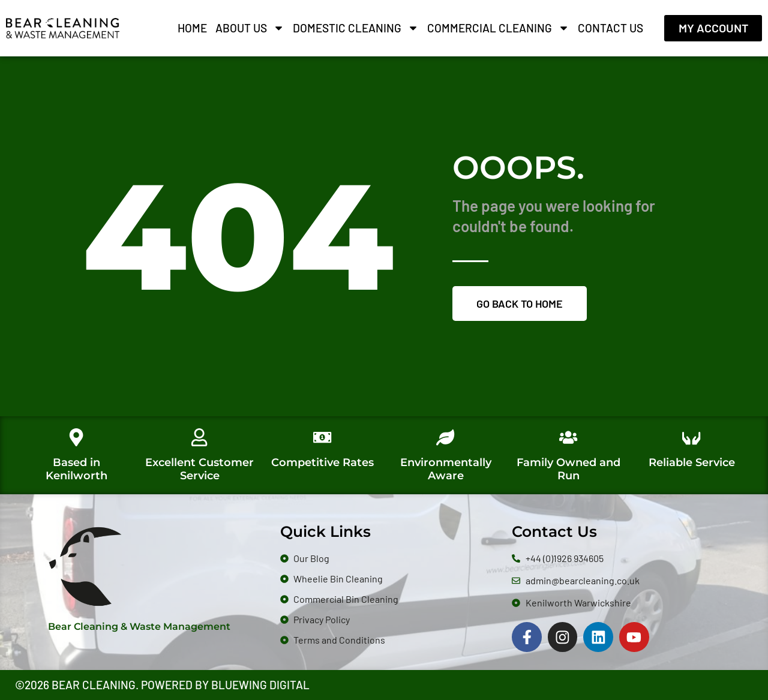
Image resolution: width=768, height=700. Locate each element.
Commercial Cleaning (498, 28)
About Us (250, 28)
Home (192, 28)
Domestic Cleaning (356, 28)
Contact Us (610, 28)
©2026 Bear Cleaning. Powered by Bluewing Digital (162, 685)
